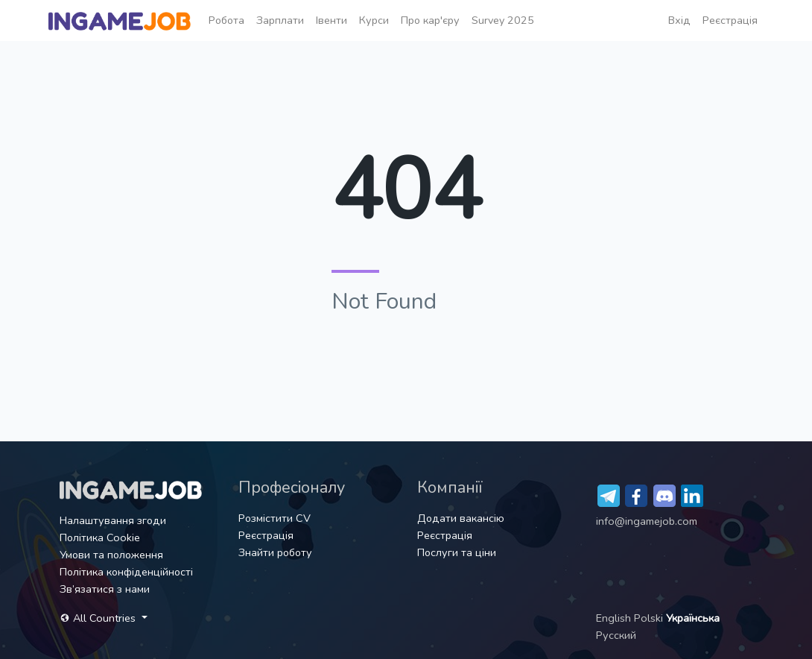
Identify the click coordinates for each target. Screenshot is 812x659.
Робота (226, 20)
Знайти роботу (275, 552)
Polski (650, 618)
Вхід (679, 20)
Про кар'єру (430, 20)
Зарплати (280, 20)
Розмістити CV (275, 518)
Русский (616, 635)
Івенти (332, 20)
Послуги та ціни (457, 552)
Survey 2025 (503, 20)
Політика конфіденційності (126, 572)
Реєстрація (730, 20)
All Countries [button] (99, 618)
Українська (693, 618)
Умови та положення (111, 555)
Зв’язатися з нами (105, 589)
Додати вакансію (461, 518)
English (615, 618)
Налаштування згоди (113, 520)
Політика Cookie (100, 537)
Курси (374, 20)
